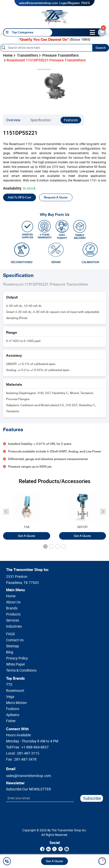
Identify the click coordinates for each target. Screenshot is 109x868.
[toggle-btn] (93, 32)
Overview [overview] (13, 120)
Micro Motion (16, 703)
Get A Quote (55, 861)
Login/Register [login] (70, 3)
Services (13, 620)
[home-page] (55, 17)
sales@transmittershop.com (38, 3)
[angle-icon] (6, 512)
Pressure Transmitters (60, 55)
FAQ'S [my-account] (86, 3)
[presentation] (29, 814)
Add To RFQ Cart (20, 197)
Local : (23, 753)
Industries (14, 626)
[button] (45, 546)
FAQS (10, 634)
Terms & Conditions (21, 670)
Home (8, 55)
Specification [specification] (41, 120)
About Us (13, 602)
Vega (10, 697)
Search (101, 48)
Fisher (11, 721)
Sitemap (13, 646)
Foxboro (13, 709)
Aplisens (13, 715)
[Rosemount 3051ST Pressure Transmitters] (83, 512)
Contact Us (15, 640)
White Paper (16, 664)
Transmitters (28, 55)
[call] (8, 861)
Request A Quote (56, 197)
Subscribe (92, 798)
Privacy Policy (17, 658)
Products (13, 614)
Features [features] (71, 120)
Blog (10, 652)
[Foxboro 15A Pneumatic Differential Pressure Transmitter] (27, 512)
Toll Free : (27, 747)
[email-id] (102, 32)
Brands (12, 608)
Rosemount (15, 691)
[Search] (46, 48)
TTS (9, 684)
